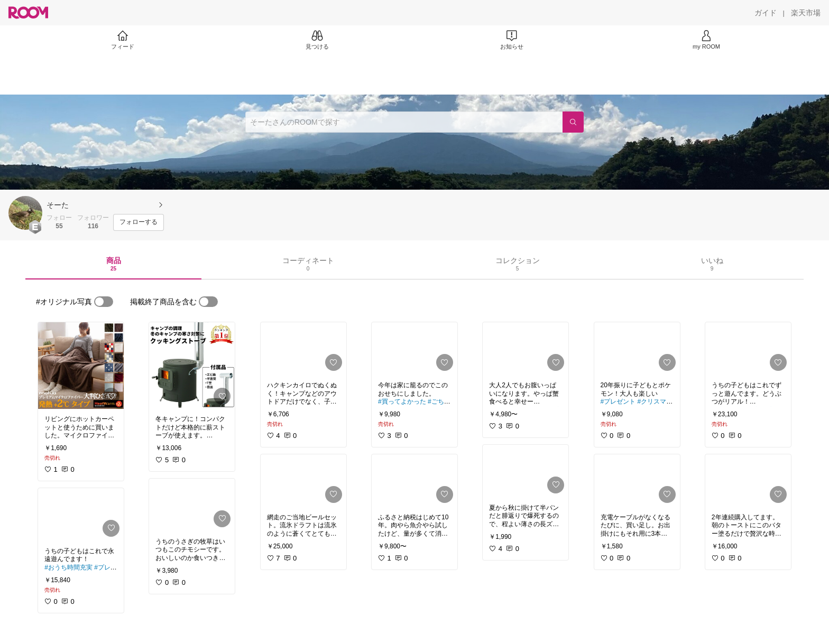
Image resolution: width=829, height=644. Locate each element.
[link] (81, 366)
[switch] (104, 302)
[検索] (573, 122)
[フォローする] (139, 222)
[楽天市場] (806, 13)
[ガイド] (766, 13)
